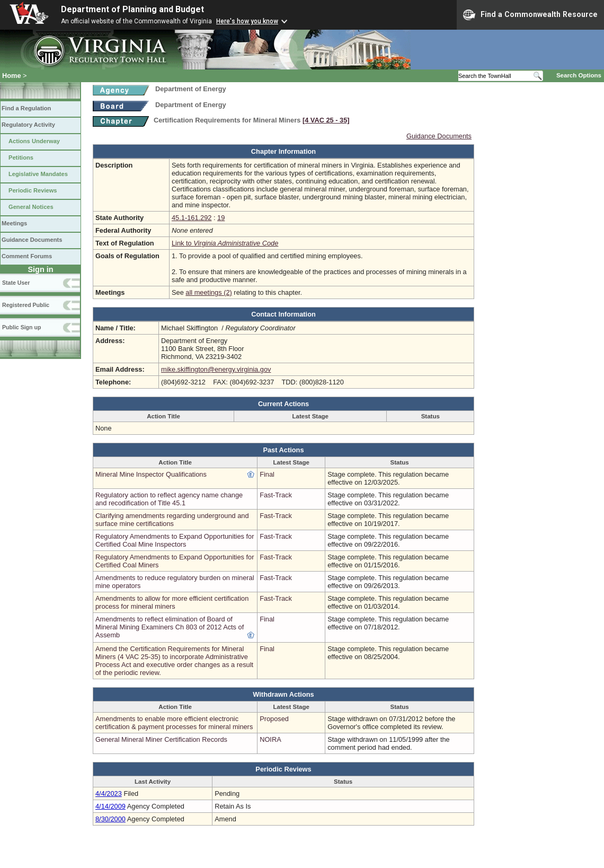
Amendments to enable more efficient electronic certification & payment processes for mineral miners (174, 723)
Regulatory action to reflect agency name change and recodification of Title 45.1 (169, 499)
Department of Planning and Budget (132, 9)
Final (267, 474)
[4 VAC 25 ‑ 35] (326, 120)
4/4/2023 (109, 794)
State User (16, 283)
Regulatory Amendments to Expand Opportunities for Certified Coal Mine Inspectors (175, 540)
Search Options (579, 75)
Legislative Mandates (38, 174)
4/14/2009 (110, 806)
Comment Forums (27, 256)
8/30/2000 (110, 819)
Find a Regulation (26, 108)
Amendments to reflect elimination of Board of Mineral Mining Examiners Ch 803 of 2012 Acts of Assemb (170, 627)
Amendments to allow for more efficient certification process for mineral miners (172, 602)
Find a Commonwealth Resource (530, 15)
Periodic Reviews (33, 190)
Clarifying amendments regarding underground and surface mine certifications (172, 520)
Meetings (14, 223)
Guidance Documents (32, 240)
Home (12, 76)
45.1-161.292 (192, 218)
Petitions (21, 157)
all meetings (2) (208, 292)
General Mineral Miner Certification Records (161, 739)
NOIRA (270, 739)
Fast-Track (276, 495)
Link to (225, 243)
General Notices (31, 207)
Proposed (274, 719)
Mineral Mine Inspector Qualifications (151, 474)
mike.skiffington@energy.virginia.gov (216, 369)
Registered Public (26, 305)
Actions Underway (34, 141)
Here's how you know (247, 21)
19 (221, 218)
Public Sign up (21, 327)
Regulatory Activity (28, 125)
